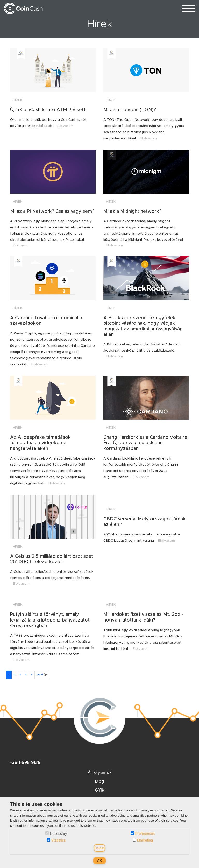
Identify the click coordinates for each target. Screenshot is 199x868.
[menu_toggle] (189, 8)
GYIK (100, 790)
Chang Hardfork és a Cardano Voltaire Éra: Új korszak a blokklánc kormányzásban (145, 443)
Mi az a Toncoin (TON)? (130, 110)
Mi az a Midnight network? (132, 211)
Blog (99, 781)
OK (100, 861)
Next (42, 675)
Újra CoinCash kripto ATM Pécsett (48, 110)
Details (99, 848)
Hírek (17, 100)
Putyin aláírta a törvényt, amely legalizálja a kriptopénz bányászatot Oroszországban (50, 620)
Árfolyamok (100, 773)
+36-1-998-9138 (25, 763)
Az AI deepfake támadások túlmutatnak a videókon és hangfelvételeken (40, 443)
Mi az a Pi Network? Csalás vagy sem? (52, 211)
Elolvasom (65, 126)
